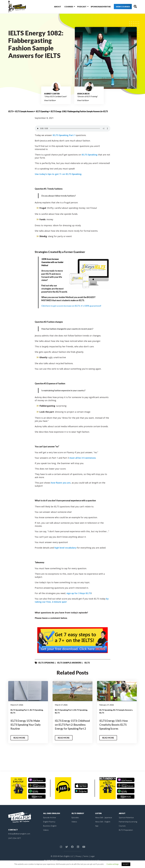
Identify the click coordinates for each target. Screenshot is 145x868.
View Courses (119, 7)
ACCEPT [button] (126, 864)
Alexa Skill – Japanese (104, 821)
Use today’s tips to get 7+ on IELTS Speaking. (58, 174)
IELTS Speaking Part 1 (64, 135)
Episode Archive (50, 821)
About (55, 7)
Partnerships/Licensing (128, 825)
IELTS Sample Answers (24, 111)
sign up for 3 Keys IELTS (79, 593)
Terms (86, 860)
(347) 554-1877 (15, 842)
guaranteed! (72, 306)
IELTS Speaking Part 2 (64, 710)
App (97, 829)
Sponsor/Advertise (97, 7)
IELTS (11, 111)
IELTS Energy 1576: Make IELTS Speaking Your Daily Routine (27, 724)
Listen (99, 817)
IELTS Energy (78, 817)
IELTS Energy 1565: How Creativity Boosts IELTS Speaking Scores (115, 724)
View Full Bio (50, 100)
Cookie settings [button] (113, 864)
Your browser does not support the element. (73, 128)
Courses (66, 7)
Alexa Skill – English (103, 825)
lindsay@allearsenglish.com (19, 837)
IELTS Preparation (126, 834)
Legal (92, 860)
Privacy (78, 860)
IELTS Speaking (42, 111)
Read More (20, 741)
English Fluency (49, 825)
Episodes (75, 821)
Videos (46, 834)
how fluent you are (61, 483)
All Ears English (52, 817)
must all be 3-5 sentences (83, 458)
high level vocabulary (65, 548)
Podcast (78, 7)
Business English (50, 829)
